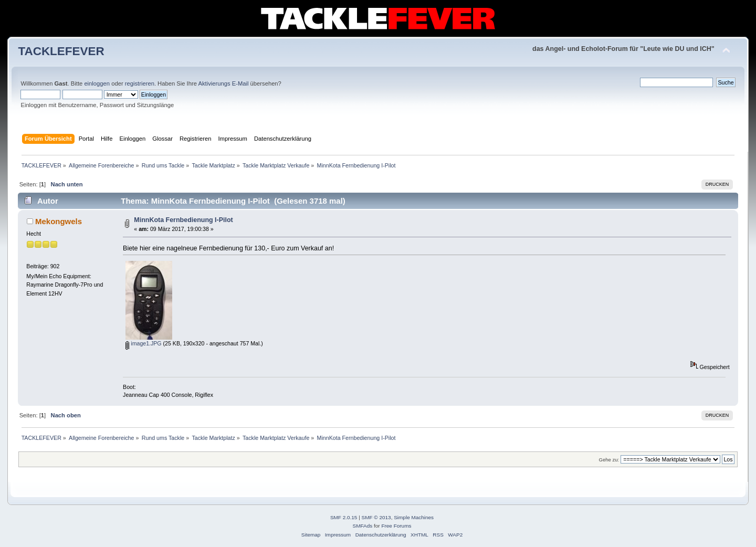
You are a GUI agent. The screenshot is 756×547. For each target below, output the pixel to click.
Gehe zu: (609, 460)
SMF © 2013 (376, 517)
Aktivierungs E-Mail (223, 83)
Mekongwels (59, 221)
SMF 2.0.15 (344, 517)
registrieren (140, 83)
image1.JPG (143, 343)
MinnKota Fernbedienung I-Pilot (183, 220)
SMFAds (363, 526)
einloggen (97, 83)
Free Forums (396, 526)
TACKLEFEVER (61, 51)
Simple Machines (414, 517)
